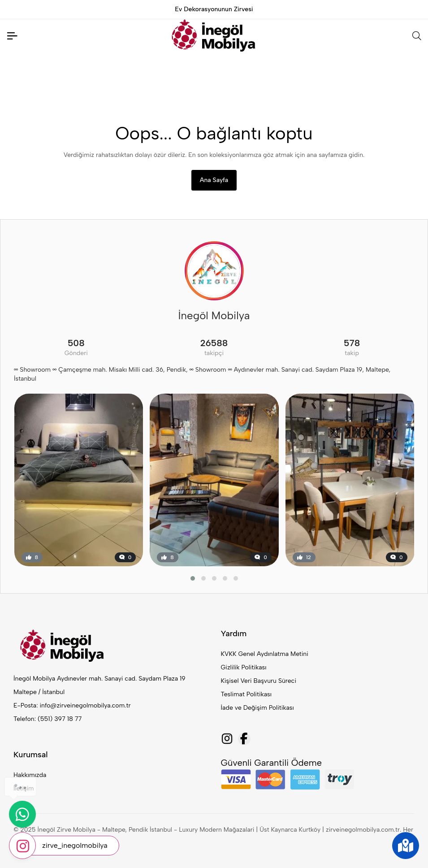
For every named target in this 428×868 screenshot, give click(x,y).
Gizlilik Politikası (244, 667)
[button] (193, 578)
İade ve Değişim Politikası (257, 708)
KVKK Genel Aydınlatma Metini (265, 654)
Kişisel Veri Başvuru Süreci (259, 681)
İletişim (24, 788)
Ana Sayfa (214, 180)
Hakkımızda (30, 775)
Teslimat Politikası (246, 694)
